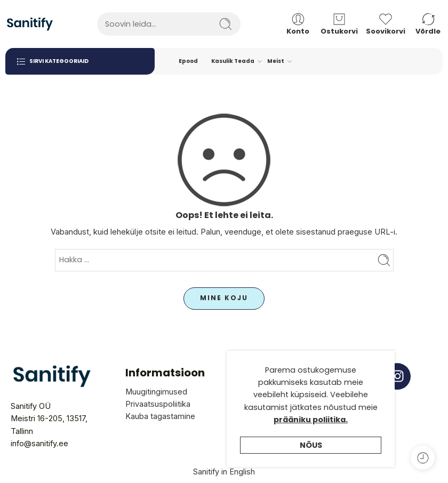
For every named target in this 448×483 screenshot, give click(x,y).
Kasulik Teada (233, 61)
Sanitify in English (224, 472)
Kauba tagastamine (160, 416)
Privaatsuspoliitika (158, 404)
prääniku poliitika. (311, 433)
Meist (276, 61)
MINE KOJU (224, 298)
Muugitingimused (156, 392)
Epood (188, 61)
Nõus (311, 459)
